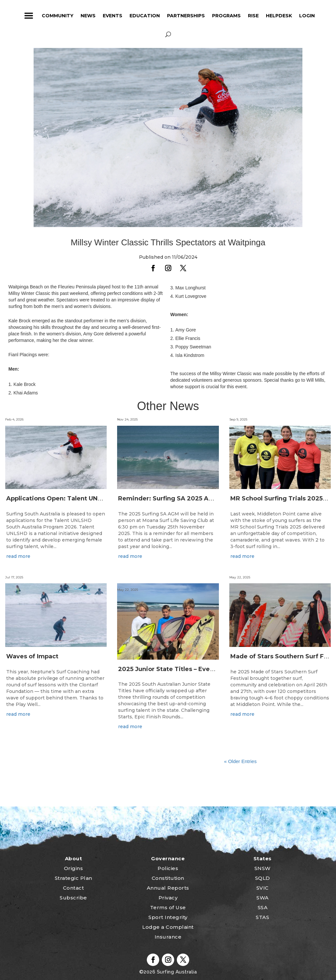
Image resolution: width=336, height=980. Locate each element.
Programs (226, 16)
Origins (74, 868)
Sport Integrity (168, 917)
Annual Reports (168, 888)
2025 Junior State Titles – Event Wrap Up (181, 669)
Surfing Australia (176, 972)
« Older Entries (240, 761)
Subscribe (73, 898)
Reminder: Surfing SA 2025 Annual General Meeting (198, 498)
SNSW (263, 868)
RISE (253, 16)
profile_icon (328, 16)
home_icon (9, 16)
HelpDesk (279, 16)
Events (113, 16)
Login (307, 16)
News (88, 16)
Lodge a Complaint (168, 927)
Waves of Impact (32, 656)
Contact (74, 888)
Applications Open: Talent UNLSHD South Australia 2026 (94, 498)
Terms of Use (168, 907)
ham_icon (29, 16)
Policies (168, 868)
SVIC (263, 888)
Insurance (168, 937)
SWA (263, 898)
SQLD (263, 878)
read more (18, 556)
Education (145, 16)
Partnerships (186, 16)
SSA (263, 907)
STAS (262, 917)
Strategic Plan (74, 878)
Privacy (168, 898)
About (74, 858)
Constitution (168, 878)
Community (58, 16)
